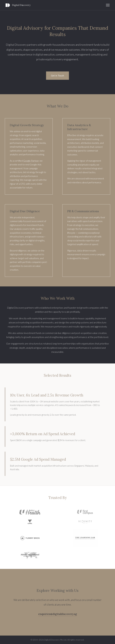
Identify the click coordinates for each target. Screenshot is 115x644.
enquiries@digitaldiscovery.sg (58, 614)
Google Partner (31, 161)
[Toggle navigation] (108, 5)
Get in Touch (58, 76)
